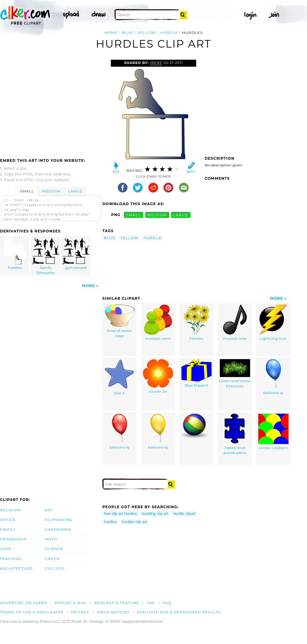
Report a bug (71, 603)
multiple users (158, 323)
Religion (10, 510)
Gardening (58, 529)
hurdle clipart (185, 514)
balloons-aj (273, 377)
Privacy (80, 612)
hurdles (15, 254)
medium (157, 215)
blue (127, 33)
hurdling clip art (155, 514)
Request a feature (117, 603)
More (89, 286)
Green (52, 559)
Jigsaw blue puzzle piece (235, 434)
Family (8, 529)
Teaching (11, 559)
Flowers (196, 323)
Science (54, 549)
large (181, 215)
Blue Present (196, 373)
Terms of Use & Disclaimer (32, 612)
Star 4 (119, 377)
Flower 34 (158, 376)
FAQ (167, 603)
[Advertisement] (51, 105)
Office (8, 520)
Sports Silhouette (46, 256)
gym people (76, 254)
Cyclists (55, 568)
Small (27, 191)
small (134, 215)
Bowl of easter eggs (120, 321)
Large (75, 191)
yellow (147, 33)
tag (151, 603)
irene (156, 63)
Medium (51, 191)
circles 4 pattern (273, 432)
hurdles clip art (134, 522)
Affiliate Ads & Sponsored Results (179, 612)
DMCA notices (113, 612)
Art (49, 510)
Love (6, 549)
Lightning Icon (273, 323)
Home (111, 33)
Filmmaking (59, 520)
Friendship (13, 539)
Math (51, 539)
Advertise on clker (23, 603)
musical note (235, 323)
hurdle (169, 33)
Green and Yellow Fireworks (235, 374)
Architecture (16, 568)
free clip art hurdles (120, 514)
